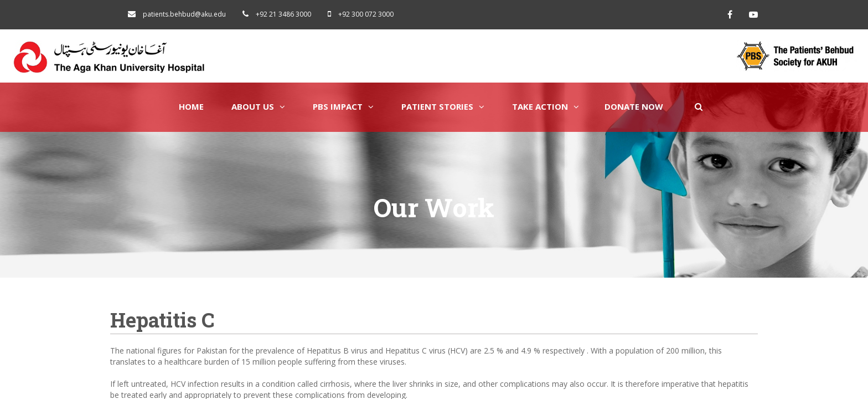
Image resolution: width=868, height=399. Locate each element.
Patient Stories (443, 106)
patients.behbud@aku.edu (184, 14)
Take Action (546, 106)
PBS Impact (343, 106)
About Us (258, 106)
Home (191, 106)
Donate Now (634, 106)
